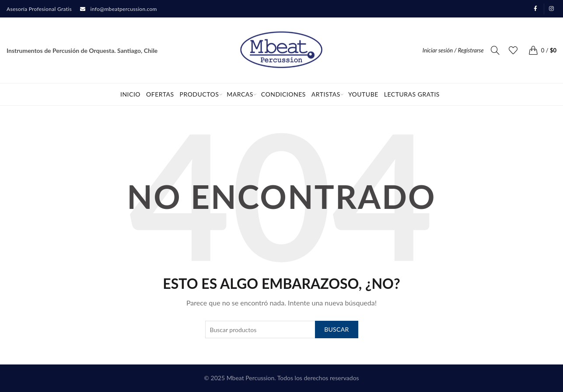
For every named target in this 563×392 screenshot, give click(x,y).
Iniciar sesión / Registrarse (453, 50)
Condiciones (283, 94)
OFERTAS (160, 94)
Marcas (240, 94)
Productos (199, 94)
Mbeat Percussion (251, 378)
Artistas (326, 94)
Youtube (363, 94)
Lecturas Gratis (412, 94)
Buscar (336, 329)
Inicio (130, 94)
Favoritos (517, 47)
